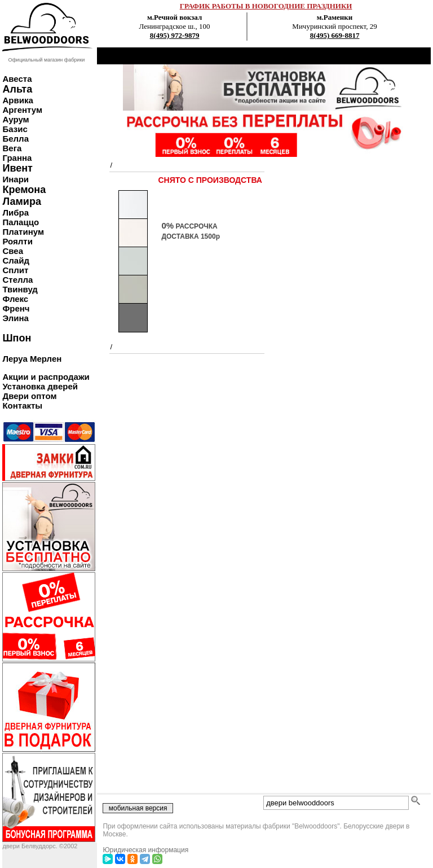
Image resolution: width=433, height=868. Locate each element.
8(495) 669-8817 (335, 35)
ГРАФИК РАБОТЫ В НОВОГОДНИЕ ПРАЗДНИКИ (266, 6)
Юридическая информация (145, 850)
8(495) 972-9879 (175, 35)
